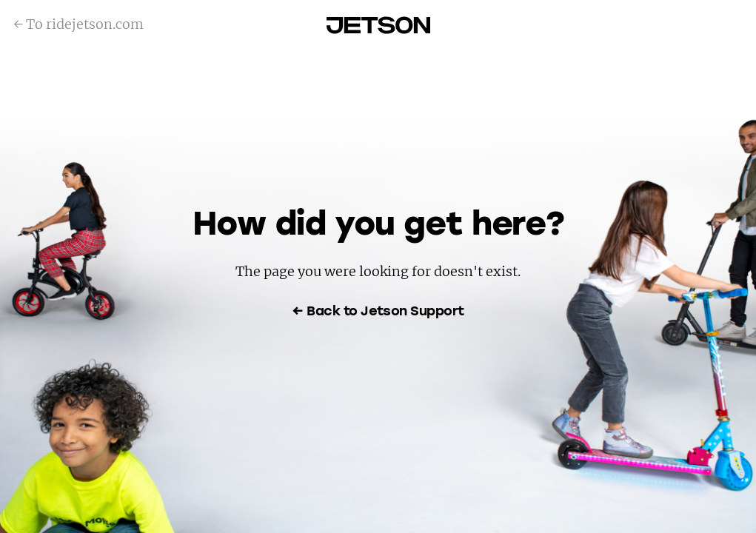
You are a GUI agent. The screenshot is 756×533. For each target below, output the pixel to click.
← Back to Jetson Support (378, 312)
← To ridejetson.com (78, 24)
